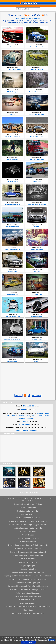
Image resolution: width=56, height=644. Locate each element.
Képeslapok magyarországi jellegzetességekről (28, 579)
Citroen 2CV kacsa (37, 367)
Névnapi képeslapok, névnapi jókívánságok (28, 600)
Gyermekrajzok (28, 562)
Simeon (34, 443)
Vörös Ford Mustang (13, 74)
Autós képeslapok (28, 542)
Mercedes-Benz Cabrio (37, 74)
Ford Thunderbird (37, 322)
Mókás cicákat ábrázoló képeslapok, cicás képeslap (28, 549)
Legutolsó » (37, 423)
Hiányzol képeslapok (28, 569)
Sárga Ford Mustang (37, 97)
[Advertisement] (28, 38)
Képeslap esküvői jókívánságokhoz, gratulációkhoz (28, 552)
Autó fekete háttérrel (13, 209)
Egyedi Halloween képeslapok (28, 566)
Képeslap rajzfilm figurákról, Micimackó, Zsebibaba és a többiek (28, 603)
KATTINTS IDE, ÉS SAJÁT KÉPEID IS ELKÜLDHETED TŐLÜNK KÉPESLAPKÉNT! (28, 527)
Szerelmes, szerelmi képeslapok (28, 610)
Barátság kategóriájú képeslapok (28, 545)
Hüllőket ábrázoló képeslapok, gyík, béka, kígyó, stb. (28, 573)
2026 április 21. (29, 433)
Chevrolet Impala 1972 (37, 164)
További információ (28, 642)
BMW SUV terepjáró (13, 119)
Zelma (46, 443)
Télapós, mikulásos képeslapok (28, 620)
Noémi (27, 452)
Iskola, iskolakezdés (28, 586)
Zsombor (30, 446)
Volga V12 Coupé (13, 299)
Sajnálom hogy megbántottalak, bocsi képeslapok (28, 607)
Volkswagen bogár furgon (13, 232)
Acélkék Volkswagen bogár (37, 142)
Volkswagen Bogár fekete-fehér (13, 367)
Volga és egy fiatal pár (37, 277)
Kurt (28, 443)
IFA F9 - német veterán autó (13, 97)
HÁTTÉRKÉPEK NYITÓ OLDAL (28, 18)
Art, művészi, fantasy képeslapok (28, 539)
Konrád (23, 437)
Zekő (41, 443)
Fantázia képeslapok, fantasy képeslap (28, 556)
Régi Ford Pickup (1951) (37, 187)
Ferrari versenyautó (13, 389)
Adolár (47, 441)
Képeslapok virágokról (28, 631)
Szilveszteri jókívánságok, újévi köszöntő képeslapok (28, 614)
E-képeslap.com (33, 520)
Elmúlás (13, 142)
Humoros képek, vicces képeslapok (28, 576)
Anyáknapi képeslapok (28, 535)
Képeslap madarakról (28, 597)
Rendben (52, 640)
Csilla (22, 452)
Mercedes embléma (37, 344)
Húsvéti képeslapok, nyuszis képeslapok (28, 583)
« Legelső (19, 423)
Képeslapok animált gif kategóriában (28, 532)
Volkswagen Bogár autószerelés (37, 232)
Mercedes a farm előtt (13, 254)
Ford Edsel (37, 299)
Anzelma (22, 443)
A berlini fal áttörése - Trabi (13, 344)
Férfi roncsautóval (13, 187)
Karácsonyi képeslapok (28, 590)
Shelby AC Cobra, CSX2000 (13, 277)
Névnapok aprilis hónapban (27, 458)
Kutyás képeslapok (28, 593)
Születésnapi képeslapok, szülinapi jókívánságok (28, 617)
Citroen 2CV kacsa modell (37, 119)
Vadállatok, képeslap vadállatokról (28, 624)
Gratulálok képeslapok (28, 559)
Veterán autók (37, 209)
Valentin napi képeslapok (28, 627)
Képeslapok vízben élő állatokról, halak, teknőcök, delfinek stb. (28, 634)
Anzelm (15, 443)
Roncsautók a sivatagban (13, 164)
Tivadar (25, 449)
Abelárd (40, 441)
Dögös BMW (37, 254)
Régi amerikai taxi (13, 322)
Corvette (37, 389)
